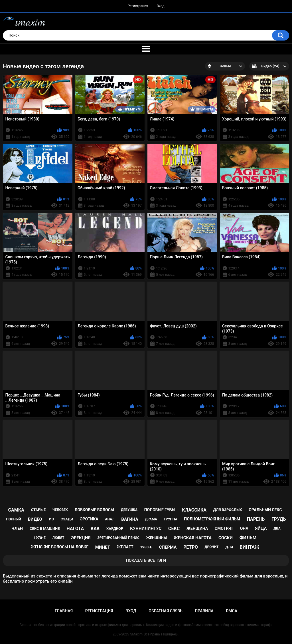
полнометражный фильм (212, 519)
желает (125, 547)
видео (35, 519)
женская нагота (193, 538)
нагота (75, 529)
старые (38, 510)
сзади (67, 519)
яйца (261, 528)
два (277, 528)
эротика (89, 519)
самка (16, 510)
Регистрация (138, 6)
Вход (160, 6)
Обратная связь (165, 611)
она (244, 528)
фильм (248, 538)
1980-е (146, 547)
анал (110, 519)
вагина (130, 519)
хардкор (115, 529)
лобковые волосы (95, 510)
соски (226, 538)
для (229, 547)
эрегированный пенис (118, 538)
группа (171, 519)
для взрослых (228, 510)
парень (256, 519)
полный (14, 519)
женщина (197, 528)
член (17, 528)
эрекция (81, 538)
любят (58, 538)
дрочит (211, 547)
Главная (64, 611)
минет (103, 547)
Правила (204, 611)
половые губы (160, 510)
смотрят (224, 528)
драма (151, 519)
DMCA (232, 611)
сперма (168, 547)
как (95, 529)
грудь (279, 519)
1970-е (40, 538)
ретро (191, 547)
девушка (129, 510)
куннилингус (146, 528)
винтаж (250, 547)
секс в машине (45, 529)
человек (60, 510)
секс (174, 529)
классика (194, 510)
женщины (157, 538)
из (51, 519)
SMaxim (136, 634)
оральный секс (265, 510)
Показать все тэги (146, 560)
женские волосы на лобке (60, 547)
